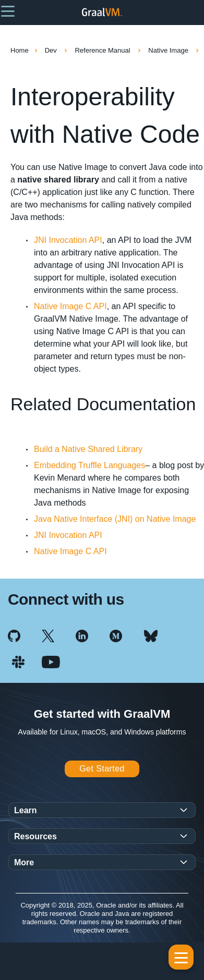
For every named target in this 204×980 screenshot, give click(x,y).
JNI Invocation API (68, 240)
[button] (8, 10)
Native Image (169, 50)
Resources (35, 836)
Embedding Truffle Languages (89, 465)
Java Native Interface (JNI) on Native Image (115, 519)
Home (20, 50)
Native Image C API (70, 306)
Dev (52, 50)
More (24, 862)
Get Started (102, 769)
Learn (26, 810)
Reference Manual (103, 50)
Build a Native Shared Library (88, 449)
